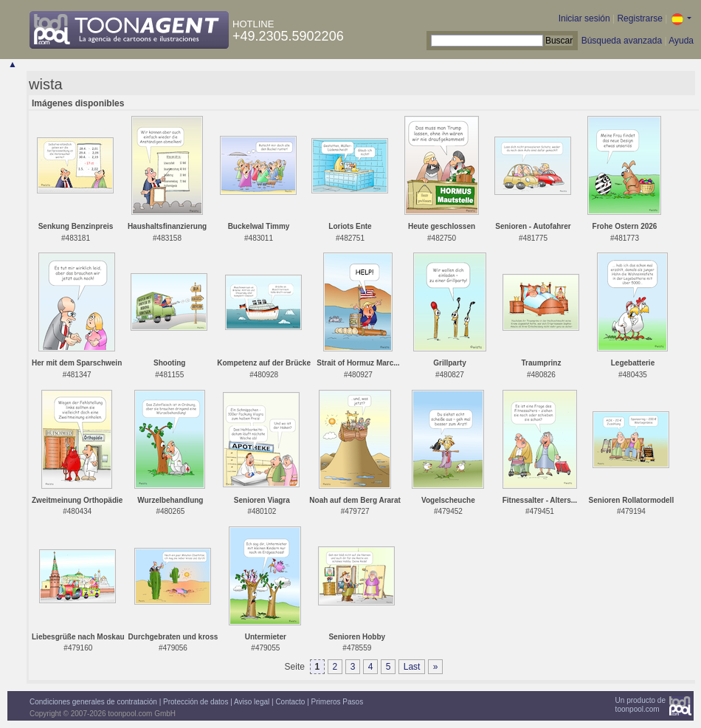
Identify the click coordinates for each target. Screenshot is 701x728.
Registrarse (639, 18)
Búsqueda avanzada (622, 41)
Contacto (290, 702)
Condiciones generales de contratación (93, 702)
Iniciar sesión (584, 18)
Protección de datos (196, 702)
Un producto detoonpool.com (640, 705)
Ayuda (681, 41)
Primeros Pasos (338, 702)
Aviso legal (252, 702)
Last (412, 667)
